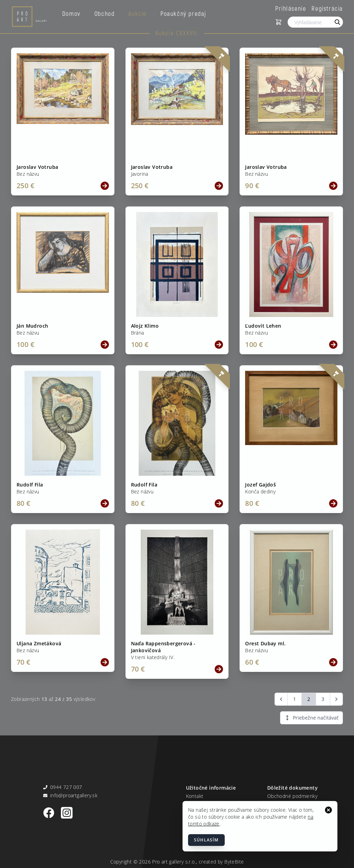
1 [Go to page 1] (295, 699)
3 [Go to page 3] (323, 699)
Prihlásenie (291, 8)
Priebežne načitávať (311, 718)
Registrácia (327, 8)
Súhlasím (206, 840)
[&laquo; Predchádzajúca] (281, 699)
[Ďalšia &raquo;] (336, 699)
